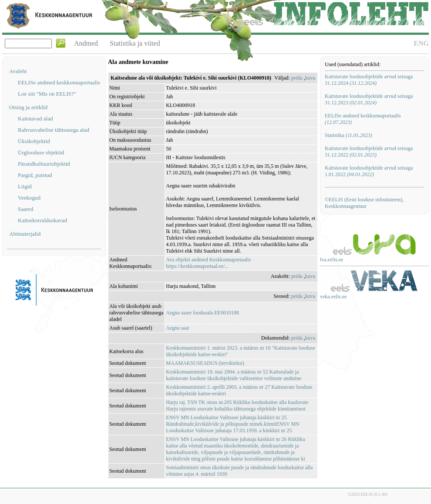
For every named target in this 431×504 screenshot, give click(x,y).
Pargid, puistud (35, 175)
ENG (421, 43)
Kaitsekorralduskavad (42, 220)
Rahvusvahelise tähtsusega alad (54, 130)
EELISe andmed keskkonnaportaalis (59, 82)
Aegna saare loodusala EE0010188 (202, 313)
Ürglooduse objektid (41, 152)
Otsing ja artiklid (28, 107)
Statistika (349, 135)
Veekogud (29, 198)
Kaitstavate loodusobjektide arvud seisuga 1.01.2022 (369, 171)
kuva (310, 78)
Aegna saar (178, 328)
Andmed (86, 43)
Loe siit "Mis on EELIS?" (47, 94)
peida (297, 78)
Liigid (25, 186)
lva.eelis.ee (332, 260)
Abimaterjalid (25, 234)
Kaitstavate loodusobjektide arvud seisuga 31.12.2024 (369, 80)
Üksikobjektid (34, 141)
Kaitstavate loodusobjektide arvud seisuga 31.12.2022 (369, 152)
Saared (25, 209)
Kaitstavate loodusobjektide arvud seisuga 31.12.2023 (369, 99)
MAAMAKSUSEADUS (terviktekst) (205, 363)
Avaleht (18, 71)
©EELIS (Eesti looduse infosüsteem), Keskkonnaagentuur (364, 203)
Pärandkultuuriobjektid (44, 164)
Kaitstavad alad (35, 118)
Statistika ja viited (135, 43)
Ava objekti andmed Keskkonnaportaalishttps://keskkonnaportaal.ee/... (208, 263)
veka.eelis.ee (333, 297)
